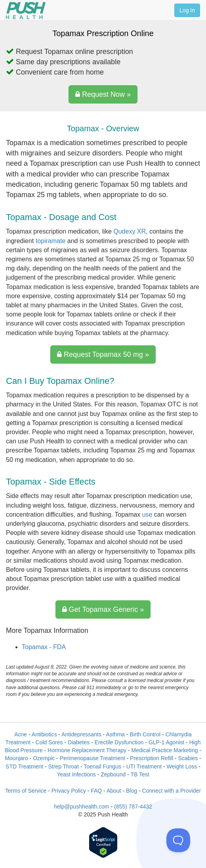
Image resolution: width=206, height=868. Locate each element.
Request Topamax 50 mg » (103, 354)
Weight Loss (182, 766)
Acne (21, 734)
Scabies (188, 758)
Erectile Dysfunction (119, 742)
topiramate (51, 241)
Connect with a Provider (171, 791)
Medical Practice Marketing (164, 750)
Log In (187, 10)
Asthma (115, 734)
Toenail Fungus (102, 766)
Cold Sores (49, 742)
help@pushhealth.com (82, 807)
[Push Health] (26, 11)
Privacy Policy (69, 791)
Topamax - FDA (44, 647)
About (114, 791)
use (147, 514)
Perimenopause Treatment (93, 758)
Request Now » (103, 94)
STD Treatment (24, 766)
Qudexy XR (130, 231)
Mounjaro (16, 758)
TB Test (140, 774)
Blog (132, 791)
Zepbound (113, 774)
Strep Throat (63, 766)
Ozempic (44, 758)
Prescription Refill (152, 758)
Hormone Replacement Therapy (87, 750)
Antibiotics (44, 734)
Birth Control (145, 734)
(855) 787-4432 (133, 807)
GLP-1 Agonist (166, 742)
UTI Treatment (144, 766)
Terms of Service (26, 791)
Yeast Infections (76, 774)
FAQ (96, 791)
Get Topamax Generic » (103, 609)
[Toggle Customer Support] (178, 840)
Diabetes (79, 742)
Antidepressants (81, 734)
